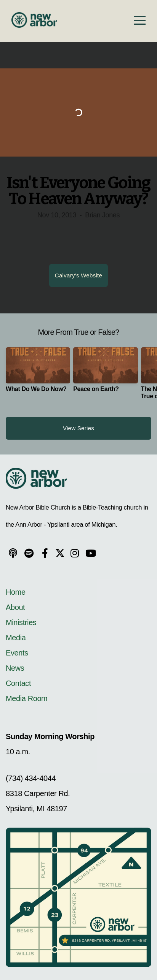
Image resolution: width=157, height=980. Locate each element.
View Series (78, 428)
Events (17, 653)
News (15, 668)
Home (17, 592)
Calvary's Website (78, 275)
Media (16, 638)
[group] (38, 373)
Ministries (21, 622)
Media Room (26, 698)
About (15, 607)
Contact (18, 683)
